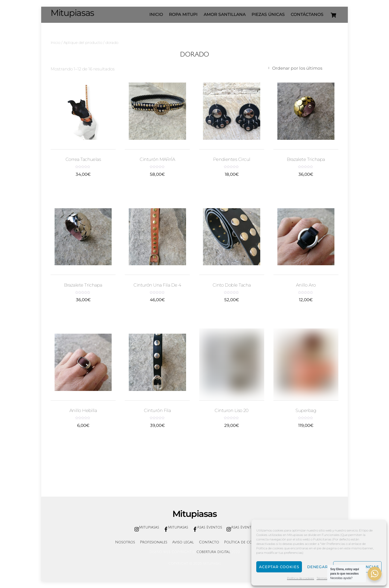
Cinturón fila (157, 410)
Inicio (55, 43)
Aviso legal (183, 542)
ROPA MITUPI (183, 14)
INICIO (156, 14)
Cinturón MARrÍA (157, 159)
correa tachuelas (83, 159)
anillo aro (306, 285)
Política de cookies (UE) (247, 542)
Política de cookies (301, 578)
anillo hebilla (83, 410)
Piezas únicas (268, 14)
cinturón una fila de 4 (157, 285)
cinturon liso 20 (232, 410)
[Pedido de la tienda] (303, 68)
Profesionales (154, 542)
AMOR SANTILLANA (225, 14)
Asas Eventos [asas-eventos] (206, 527)
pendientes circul (232, 159)
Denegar (318, 567)
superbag (306, 410)
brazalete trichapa (306, 159)
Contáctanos (307, 14)
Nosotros (125, 542)
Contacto (209, 542)
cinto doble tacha (232, 285)
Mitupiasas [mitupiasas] (146, 527)
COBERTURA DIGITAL (213, 552)
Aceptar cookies (279, 567)
